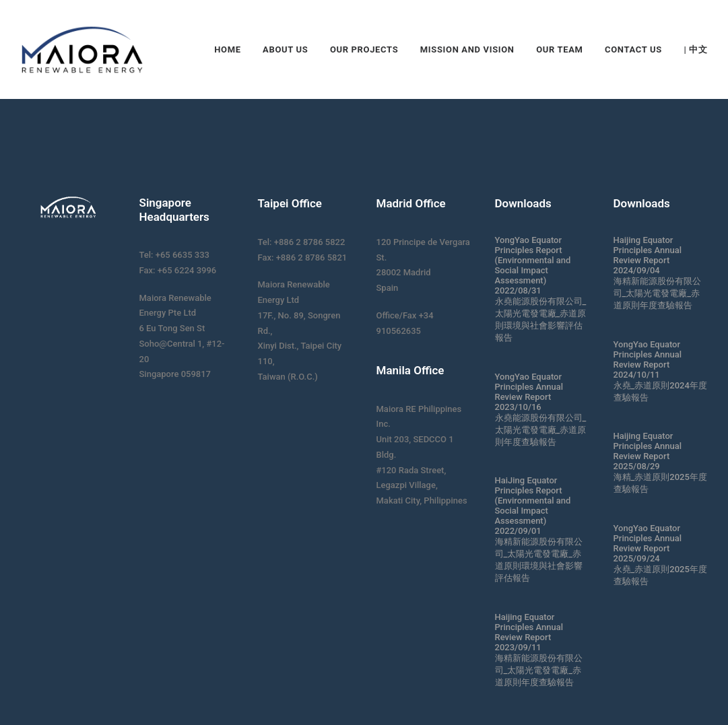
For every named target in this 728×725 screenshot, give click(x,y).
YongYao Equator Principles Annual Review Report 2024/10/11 (648, 359)
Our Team (559, 49)
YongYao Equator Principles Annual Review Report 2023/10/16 (529, 392)
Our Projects (364, 49)
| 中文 (695, 49)
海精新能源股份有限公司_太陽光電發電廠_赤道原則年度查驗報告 (539, 670)
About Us (285, 49)
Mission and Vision (467, 49)
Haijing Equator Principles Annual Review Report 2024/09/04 (648, 255)
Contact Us (633, 49)
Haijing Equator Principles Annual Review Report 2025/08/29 (648, 451)
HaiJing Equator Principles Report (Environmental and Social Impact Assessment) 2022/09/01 (533, 506)
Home (227, 49)
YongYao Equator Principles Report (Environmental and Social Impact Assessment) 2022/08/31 (533, 265)
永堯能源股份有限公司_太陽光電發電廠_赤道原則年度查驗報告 (541, 430)
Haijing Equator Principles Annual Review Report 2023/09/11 (529, 632)
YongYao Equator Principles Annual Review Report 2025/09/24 (648, 543)
